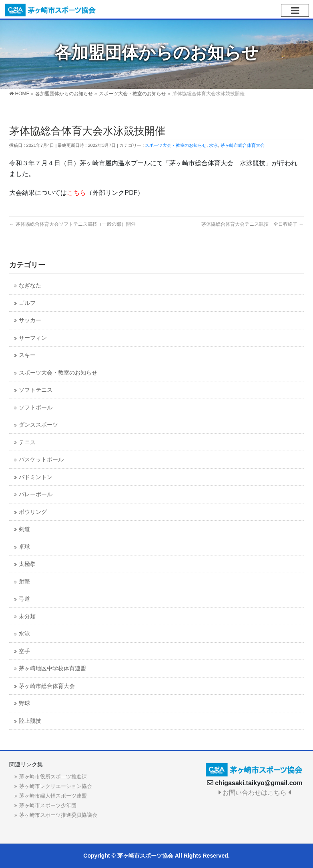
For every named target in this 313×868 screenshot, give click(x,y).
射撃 (24, 582)
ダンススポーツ (38, 425)
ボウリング (33, 512)
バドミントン (36, 477)
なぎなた (30, 286)
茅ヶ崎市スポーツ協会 (145, 856)
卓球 (24, 547)
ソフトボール (36, 408)
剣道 (24, 529)
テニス (27, 442)
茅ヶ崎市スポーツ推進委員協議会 (58, 815)
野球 (24, 703)
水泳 (213, 145)
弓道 (24, 599)
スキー (27, 355)
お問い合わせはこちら (255, 793)
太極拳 (27, 564)
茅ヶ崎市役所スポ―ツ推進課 (53, 777)
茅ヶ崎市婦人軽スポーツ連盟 (53, 796)
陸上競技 (30, 721)
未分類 (27, 616)
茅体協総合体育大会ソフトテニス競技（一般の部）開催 (72, 224)
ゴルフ (27, 303)
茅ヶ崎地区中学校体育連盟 (52, 669)
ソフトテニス (36, 390)
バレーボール (36, 494)
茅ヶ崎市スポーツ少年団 (48, 805)
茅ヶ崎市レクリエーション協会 (56, 786)
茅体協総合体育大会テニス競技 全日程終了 (252, 224)
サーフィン (33, 338)
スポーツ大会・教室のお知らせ (176, 145)
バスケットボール (41, 460)
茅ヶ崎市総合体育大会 (243, 145)
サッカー (30, 320)
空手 (24, 651)
